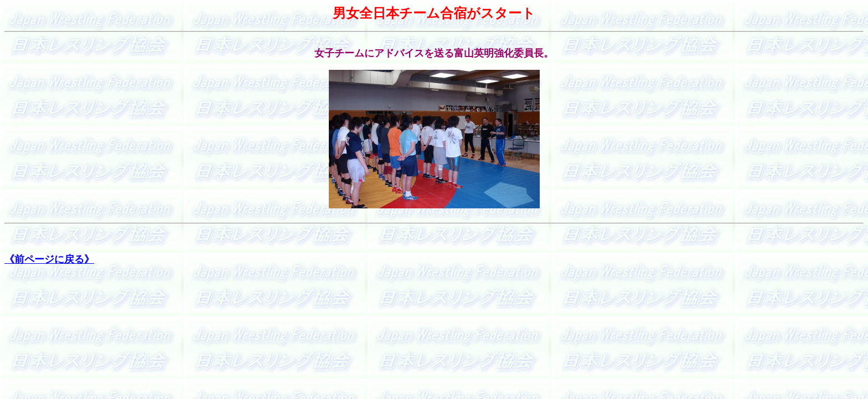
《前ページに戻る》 (49, 259)
